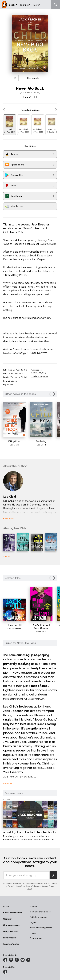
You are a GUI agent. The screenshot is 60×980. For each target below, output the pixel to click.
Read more (8, 518)
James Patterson (14, 628)
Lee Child (30, 97)
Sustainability (10, 938)
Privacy (33, 933)
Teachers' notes (11, 944)
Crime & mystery (39, 373)
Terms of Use (39, 886)
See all (6, 556)
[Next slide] (54, 578)
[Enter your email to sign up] (27, 875)
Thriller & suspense (40, 376)
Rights (33, 922)
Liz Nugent (41, 631)
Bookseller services (13, 913)
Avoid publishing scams (41, 928)
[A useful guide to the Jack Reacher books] (30, 815)
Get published (10, 931)
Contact (7, 919)
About (6, 906)
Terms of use (36, 938)
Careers (34, 906)
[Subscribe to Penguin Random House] (53, 875)
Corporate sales (11, 925)
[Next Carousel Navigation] (54, 394)
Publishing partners (39, 917)
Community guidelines (40, 912)
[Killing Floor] (14, 420)
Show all (7, 784)
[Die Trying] (41, 420)
